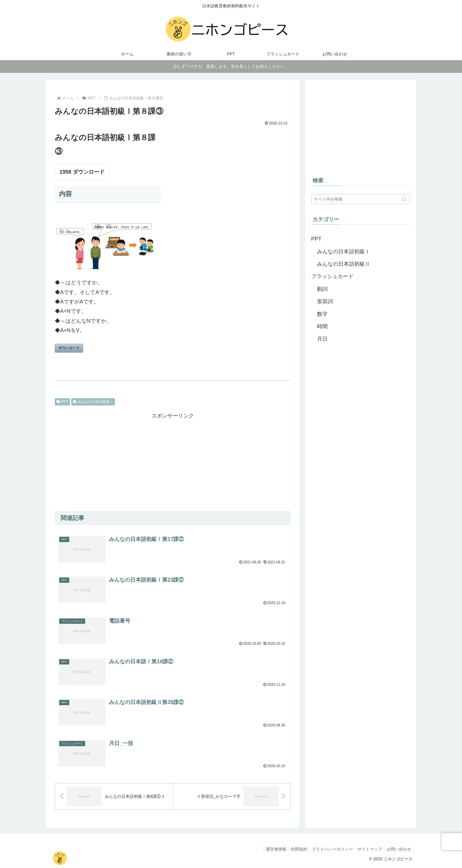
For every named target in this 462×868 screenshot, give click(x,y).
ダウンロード (69, 348)
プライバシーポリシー (328, 850)
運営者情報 (268, 850)
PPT (62, 402)
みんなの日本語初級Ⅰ (93, 402)
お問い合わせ (398, 850)
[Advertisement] (173, 462)
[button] (404, 199)
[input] (361, 199)
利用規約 (293, 850)
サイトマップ (367, 850)
